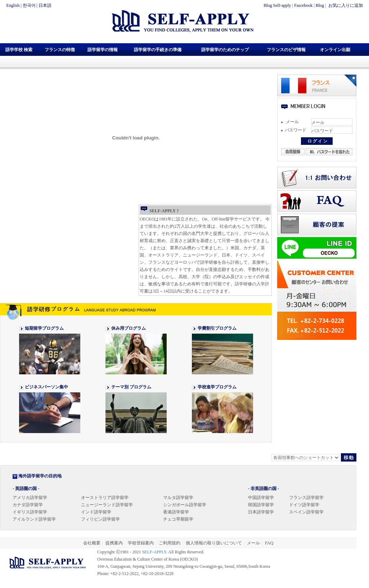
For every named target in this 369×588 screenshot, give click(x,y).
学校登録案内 (141, 543)
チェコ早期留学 (178, 519)
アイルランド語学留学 (34, 519)
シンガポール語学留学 (185, 505)
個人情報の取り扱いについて (214, 543)
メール (253, 543)
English (13, 5)
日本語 (45, 5)
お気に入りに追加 (345, 5)
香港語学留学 (176, 512)
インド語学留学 (96, 512)
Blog (320, 5)
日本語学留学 (261, 512)
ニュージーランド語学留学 (107, 505)
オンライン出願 (335, 50)
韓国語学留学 (261, 505)
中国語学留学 (261, 498)
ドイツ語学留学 (304, 505)
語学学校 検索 (19, 50)
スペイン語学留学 (306, 512)
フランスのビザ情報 (286, 50)
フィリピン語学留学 (100, 519)
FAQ (269, 543)
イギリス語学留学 (30, 512)
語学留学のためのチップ (225, 50)
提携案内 (114, 543)
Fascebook (303, 5)
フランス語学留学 (306, 498)
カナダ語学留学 (28, 505)
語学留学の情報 (103, 50)
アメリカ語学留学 (30, 498)
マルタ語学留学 (178, 498)
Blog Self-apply (277, 5)
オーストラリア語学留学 (105, 498)
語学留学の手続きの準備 (158, 50)
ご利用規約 (170, 543)
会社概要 (92, 543)
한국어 (29, 5)
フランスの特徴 (60, 50)
